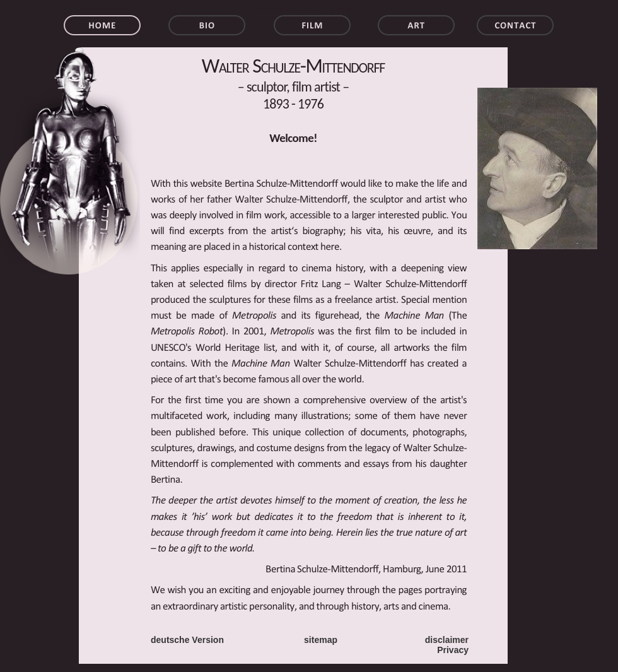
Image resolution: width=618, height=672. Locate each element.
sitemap (321, 640)
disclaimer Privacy (447, 645)
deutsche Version (187, 640)
